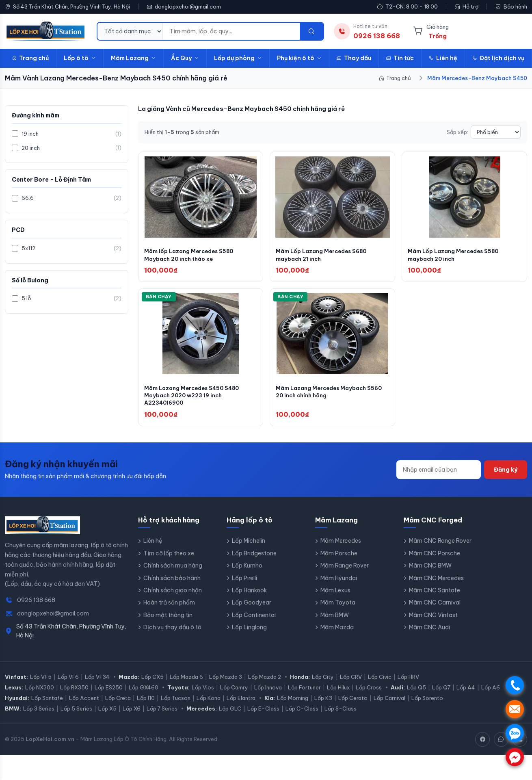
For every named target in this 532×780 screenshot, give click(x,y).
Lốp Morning (293, 702)
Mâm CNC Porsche (435, 557)
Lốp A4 (466, 691)
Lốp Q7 (441, 691)
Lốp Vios (203, 691)
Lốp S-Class (341, 713)
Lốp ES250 (109, 691)
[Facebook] (482, 743)
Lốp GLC (230, 713)
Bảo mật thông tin (168, 619)
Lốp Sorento (427, 702)
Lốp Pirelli (244, 582)
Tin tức (400, 58)
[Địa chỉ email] (439, 473)
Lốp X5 (107, 713)
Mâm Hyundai (339, 582)
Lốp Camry (234, 691)
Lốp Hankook (249, 594)
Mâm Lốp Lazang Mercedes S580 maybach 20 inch (457, 256)
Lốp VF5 (41, 681)
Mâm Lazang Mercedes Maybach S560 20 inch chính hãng (324, 395)
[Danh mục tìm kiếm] (130, 31)
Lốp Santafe (47, 702)
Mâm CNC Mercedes (436, 582)
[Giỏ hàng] (431, 31)
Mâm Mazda (337, 631)
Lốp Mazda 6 (186, 681)
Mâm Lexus (335, 594)
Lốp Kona (209, 702)
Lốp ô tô (80, 58)
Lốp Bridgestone (254, 557)
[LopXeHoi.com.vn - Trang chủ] (46, 31)
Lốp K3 (323, 702)
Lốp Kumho (247, 570)
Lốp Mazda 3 (226, 681)
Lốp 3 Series (39, 713)
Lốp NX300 (40, 691)
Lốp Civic (380, 681)
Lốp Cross (369, 691)
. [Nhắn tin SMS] (515, 709)
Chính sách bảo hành (172, 582)
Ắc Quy (185, 58)
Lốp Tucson (176, 702)
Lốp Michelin (249, 545)
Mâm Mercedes (341, 545)
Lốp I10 (146, 702)
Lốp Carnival (389, 702)
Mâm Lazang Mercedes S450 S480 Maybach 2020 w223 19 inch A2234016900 (195, 399)
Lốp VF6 (68, 681)
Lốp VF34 (97, 681)
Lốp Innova (268, 691)
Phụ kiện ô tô (299, 58)
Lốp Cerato (353, 702)
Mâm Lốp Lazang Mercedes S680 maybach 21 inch (325, 256)
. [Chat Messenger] (515, 757)
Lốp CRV (351, 681)
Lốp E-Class (263, 713)
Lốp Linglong (249, 631)
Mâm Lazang (133, 58)
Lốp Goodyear (252, 607)
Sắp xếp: (457, 132)
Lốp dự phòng (238, 58)
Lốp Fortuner (304, 691)
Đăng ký (506, 473)
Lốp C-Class (302, 713)
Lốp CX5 (152, 681)
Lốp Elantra (241, 702)
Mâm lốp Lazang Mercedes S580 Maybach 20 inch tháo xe (192, 256)
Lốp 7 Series (162, 713)
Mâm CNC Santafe (435, 594)
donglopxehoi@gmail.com (188, 6)
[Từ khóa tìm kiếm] (231, 31)
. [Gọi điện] (515, 685)
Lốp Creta (118, 702)
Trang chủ (30, 58)
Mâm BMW (335, 619)
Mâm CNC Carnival (435, 607)
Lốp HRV (408, 681)
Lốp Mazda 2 (265, 681)
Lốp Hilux (338, 691)
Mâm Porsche (339, 557)
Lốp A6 (491, 691)
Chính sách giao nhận (173, 594)
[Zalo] (501, 743)
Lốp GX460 (144, 691)
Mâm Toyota (338, 607)
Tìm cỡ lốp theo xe (169, 557)
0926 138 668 (36, 604)
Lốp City (323, 681)
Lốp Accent (84, 702)
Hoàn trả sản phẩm (169, 607)
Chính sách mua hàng (173, 570)
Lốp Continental (254, 619)
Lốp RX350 (74, 691)
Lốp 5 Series (76, 713)
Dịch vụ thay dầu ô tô (172, 631)
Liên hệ (443, 58)
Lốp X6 (132, 713)
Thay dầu (354, 58)
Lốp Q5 (416, 691)
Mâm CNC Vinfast (433, 619)
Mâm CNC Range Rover (440, 545)
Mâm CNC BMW (430, 570)
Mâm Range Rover (345, 570)
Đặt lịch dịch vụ (498, 58)
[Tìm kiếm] (311, 31)
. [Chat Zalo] (515, 733)
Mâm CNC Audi (429, 631)
